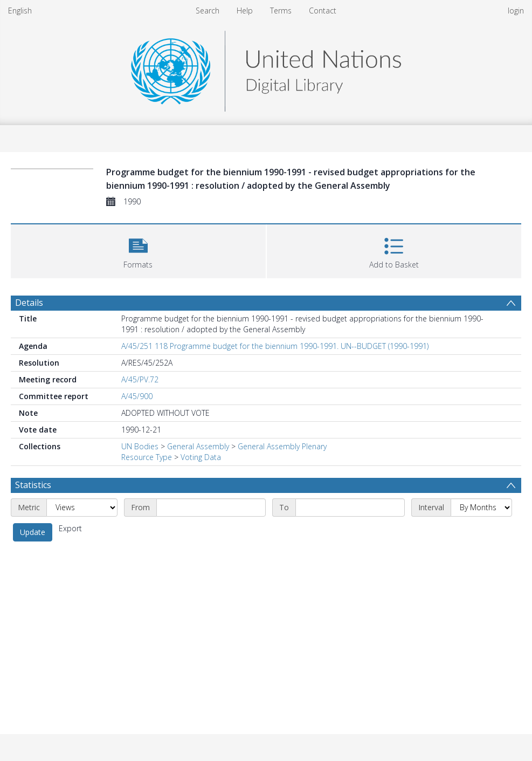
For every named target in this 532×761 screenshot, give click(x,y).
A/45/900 (137, 396)
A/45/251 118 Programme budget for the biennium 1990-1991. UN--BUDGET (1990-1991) (275, 346)
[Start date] (211, 508)
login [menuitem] (516, 11)
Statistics (33, 485)
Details (29, 303)
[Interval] (481, 508)
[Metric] (82, 508)
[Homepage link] (266, 68)
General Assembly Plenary (282, 446)
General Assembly (198, 446)
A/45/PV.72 (140, 379)
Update (33, 532)
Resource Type (147, 457)
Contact (323, 11)
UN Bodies (140, 446)
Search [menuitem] (208, 11)
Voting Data (201, 457)
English (20, 11)
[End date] (350, 508)
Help (245, 11)
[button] (138, 250)
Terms (281, 11)
